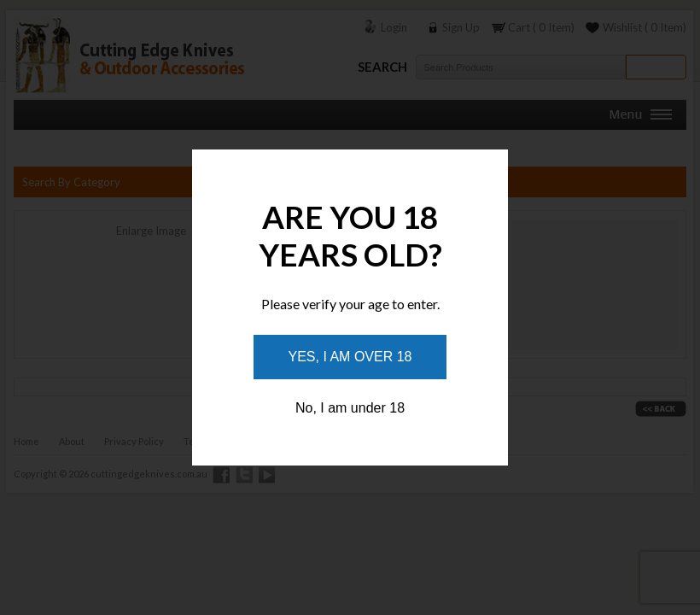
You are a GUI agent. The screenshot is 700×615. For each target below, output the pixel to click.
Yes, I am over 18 (350, 357)
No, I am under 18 (350, 408)
